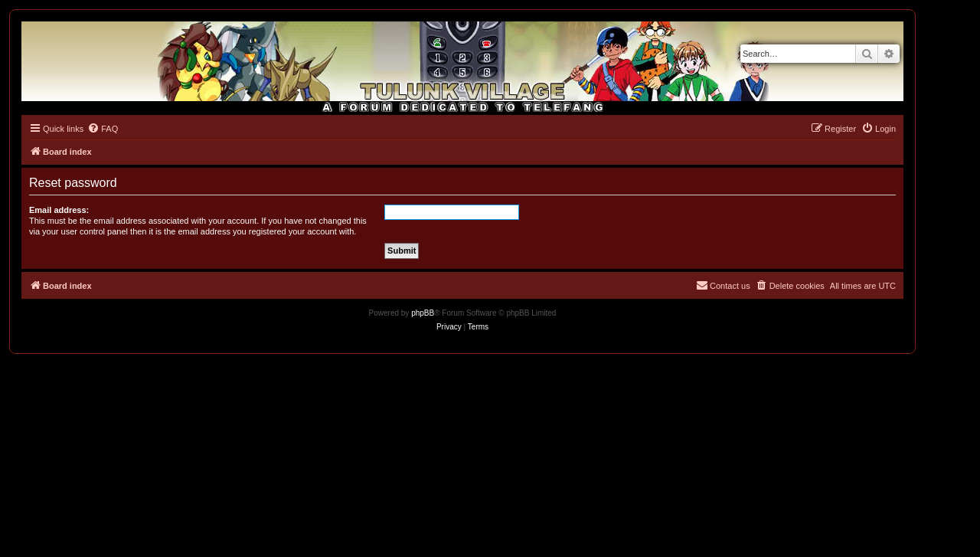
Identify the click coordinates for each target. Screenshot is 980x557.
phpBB (423, 313)
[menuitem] (103, 129)
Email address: (59, 210)
